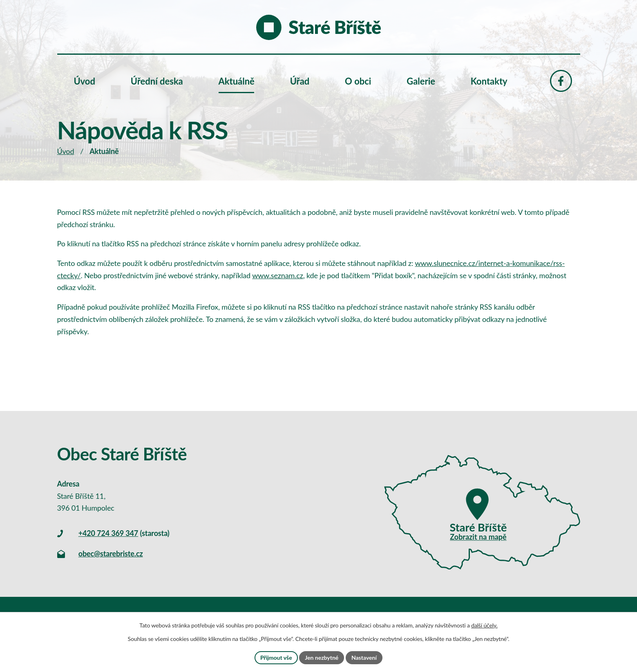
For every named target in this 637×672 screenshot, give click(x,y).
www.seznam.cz (278, 275)
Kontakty (489, 81)
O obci (358, 81)
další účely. (484, 625)
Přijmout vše (276, 657)
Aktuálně (237, 81)
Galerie (421, 81)
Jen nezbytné (322, 657)
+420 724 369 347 (108, 533)
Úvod (66, 151)
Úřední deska (157, 81)
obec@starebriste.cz (111, 554)
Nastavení (364, 657)
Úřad (300, 81)
